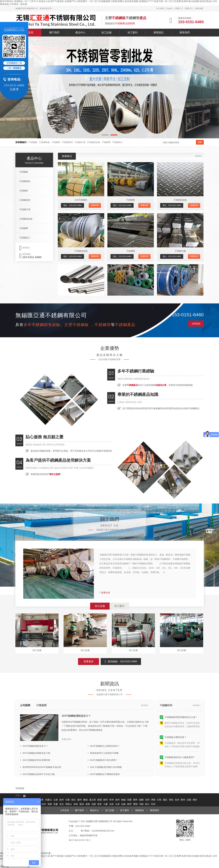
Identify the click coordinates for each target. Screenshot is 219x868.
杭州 (177, 800)
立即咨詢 (196, 324)
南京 (73, 800)
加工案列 (132, 33)
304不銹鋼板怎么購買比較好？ (105, 746)
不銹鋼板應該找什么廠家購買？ (180, 759)
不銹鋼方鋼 (180, 251)
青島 (171, 800)
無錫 (123, 800)
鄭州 (183, 800)
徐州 (117, 800)
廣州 (135, 800)
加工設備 (106, 33)
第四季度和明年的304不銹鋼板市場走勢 (42, 767)
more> (199, 156)
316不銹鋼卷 (81, 200)
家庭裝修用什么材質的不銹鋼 (104, 753)
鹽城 (85, 800)
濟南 (153, 800)
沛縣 (141, 804)
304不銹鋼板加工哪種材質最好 (105, 774)
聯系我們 (185, 33)
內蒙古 (49, 800)
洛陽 (189, 800)
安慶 (56, 804)
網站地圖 (199, 8)
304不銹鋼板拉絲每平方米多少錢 (39, 774)
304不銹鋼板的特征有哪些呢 (36, 760)
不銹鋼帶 (106, 142)
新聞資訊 (159, 33)
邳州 (153, 804)
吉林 (111, 804)
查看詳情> (67, 739)
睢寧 (129, 804)
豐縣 (135, 804)
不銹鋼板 (33, 142)
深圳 (147, 800)
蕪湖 (82, 804)
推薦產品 (67, 156)
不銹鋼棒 (131, 251)
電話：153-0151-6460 (72, 205)
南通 (100, 800)
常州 (111, 800)
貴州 (62, 800)
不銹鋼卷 (131, 200)
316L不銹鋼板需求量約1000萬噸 (106, 767)
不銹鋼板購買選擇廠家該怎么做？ (181, 719)
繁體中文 (189, 8)
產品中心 (80, 33)
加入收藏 (160, 8)
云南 (56, 800)
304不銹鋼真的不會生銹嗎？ (104, 760)
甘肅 (68, 800)
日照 (159, 800)
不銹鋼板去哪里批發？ (176, 739)
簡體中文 (179, 8)
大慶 (105, 804)
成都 (88, 804)
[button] (105, 135)
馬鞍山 (69, 804)
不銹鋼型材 (67, 142)
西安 (100, 804)
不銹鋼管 (56, 142)
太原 (117, 804)
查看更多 (89, 661)
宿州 (44, 804)
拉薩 (123, 804)
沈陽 (94, 804)
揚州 (79, 800)
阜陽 (50, 804)
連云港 (92, 800)
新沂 (147, 804)
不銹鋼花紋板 (94, 142)
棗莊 (165, 800)
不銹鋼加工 (118, 142)
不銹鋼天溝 (80, 142)
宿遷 (129, 800)
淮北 (62, 804)
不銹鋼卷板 (44, 142)
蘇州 (105, 800)
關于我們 (54, 33)
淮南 (76, 804)
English (169, 8)
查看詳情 (95, 205)
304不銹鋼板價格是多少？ (76, 716)
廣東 (41, 800)
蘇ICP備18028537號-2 (80, 840)
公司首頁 (65, 810)
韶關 (141, 800)
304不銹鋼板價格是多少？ (35, 746)
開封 (195, 800)
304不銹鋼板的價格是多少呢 (36, 753)
